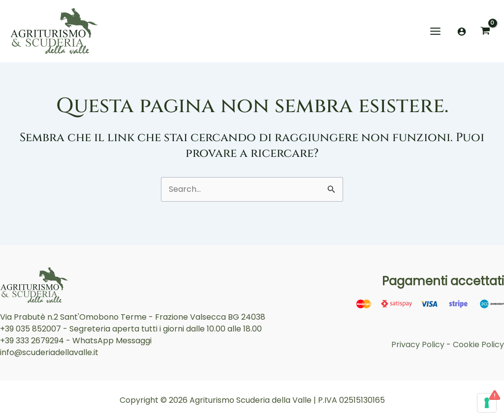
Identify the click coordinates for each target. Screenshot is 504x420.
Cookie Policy (478, 345)
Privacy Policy (418, 345)
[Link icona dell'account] (462, 31)
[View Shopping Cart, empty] (485, 31)
